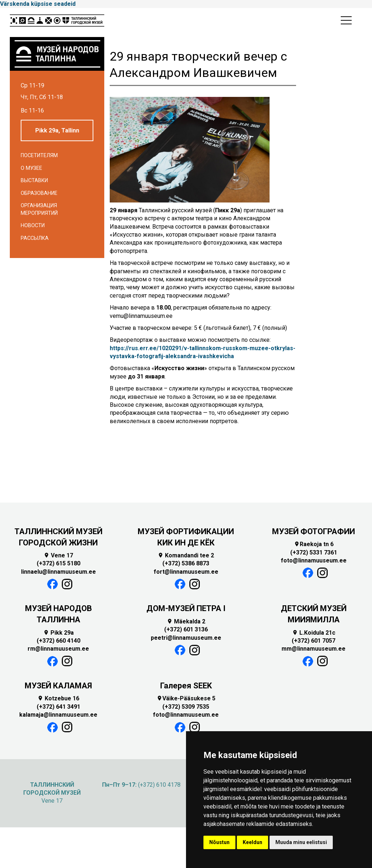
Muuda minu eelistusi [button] (301, 842)
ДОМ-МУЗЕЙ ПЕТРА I (186, 608)
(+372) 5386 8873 (186, 563)
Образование (39, 193)
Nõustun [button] (219, 842)
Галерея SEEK (186, 686)
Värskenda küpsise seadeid (38, 4)
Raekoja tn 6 (314, 544)
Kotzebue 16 (58, 698)
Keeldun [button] (252, 842)
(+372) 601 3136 (186, 629)
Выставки (34, 181)
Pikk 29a (58, 633)
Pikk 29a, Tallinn (57, 130)
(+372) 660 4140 (58, 641)
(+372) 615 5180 (58, 563)
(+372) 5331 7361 (314, 552)
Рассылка (35, 238)
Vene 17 (58, 555)
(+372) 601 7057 (314, 641)
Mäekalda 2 (186, 621)
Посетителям (39, 155)
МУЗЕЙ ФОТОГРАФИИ (314, 531)
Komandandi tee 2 (186, 555)
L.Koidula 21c (314, 633)
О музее (31, 168)
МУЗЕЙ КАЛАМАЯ (58, 686)
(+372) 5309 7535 (186, 707)
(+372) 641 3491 (58, 707)
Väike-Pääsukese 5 (186, 698)
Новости (33, 226)
